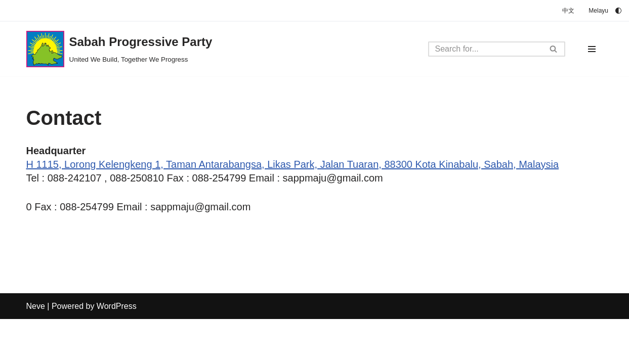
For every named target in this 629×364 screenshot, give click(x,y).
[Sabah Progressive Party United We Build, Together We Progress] (119, 49)
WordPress (117, 351)
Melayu (598, 11)
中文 (568, 11)
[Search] (485, 49)
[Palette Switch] (618, 11)
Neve (36, 351)
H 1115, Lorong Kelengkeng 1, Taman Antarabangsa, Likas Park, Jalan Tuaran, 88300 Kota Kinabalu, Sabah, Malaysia (293, 164)
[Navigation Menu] (592, 49)
